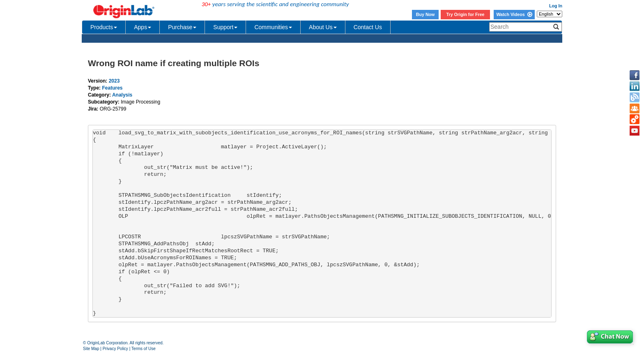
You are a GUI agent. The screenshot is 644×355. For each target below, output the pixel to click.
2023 (114, 81)
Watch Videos (514, 14)
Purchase (182, 27)
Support (225, 27)
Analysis (122, 95)
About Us (323, 27)
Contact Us (368, 27)
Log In (556, 6)
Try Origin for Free (466, 14)
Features (112, 88)
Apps (143, 27)
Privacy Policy (115, 349)
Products (104, 27)
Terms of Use (144, 349)
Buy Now (425, 14)
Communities (273, 27)
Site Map (91, 349)
